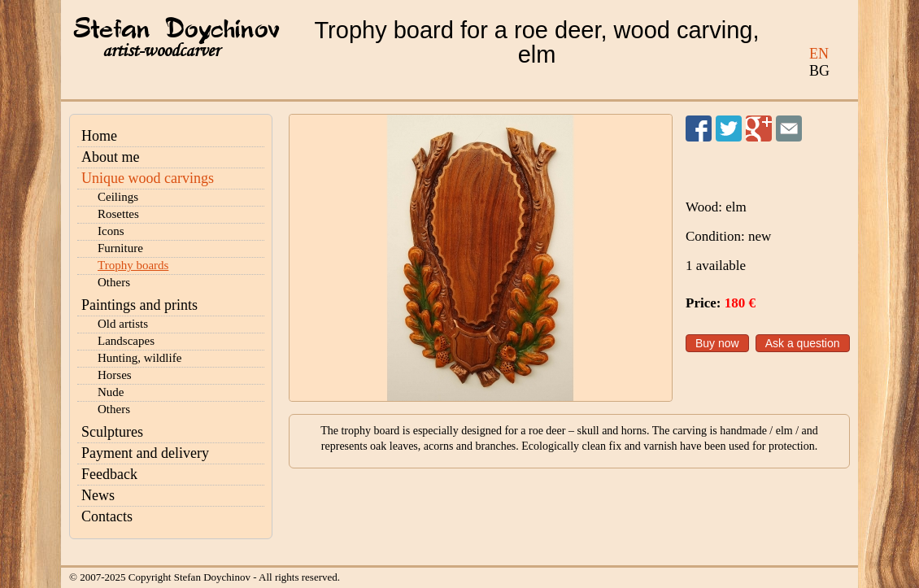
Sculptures (112, 432)
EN (819, 54)
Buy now (717, 343)
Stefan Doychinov (176, 30)
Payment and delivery (145, 453)
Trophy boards (133, 265)
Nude (111, 392)
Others (114, 282)
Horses (115, 375)
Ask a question (803, 343)
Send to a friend (789, 128)
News (98, 495)
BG (819, 71)
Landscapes (126, 341)
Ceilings (118, 197)
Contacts (107, 516)
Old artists (123, 324)
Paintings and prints (139, 305)
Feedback (109, 474)
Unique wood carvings (148, 178)
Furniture (120, 248)
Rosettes (118, 214)
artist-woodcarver (161, 51)
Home (99, 136)
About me (111, 157)
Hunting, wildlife (139, 358)
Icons (111, 231)
